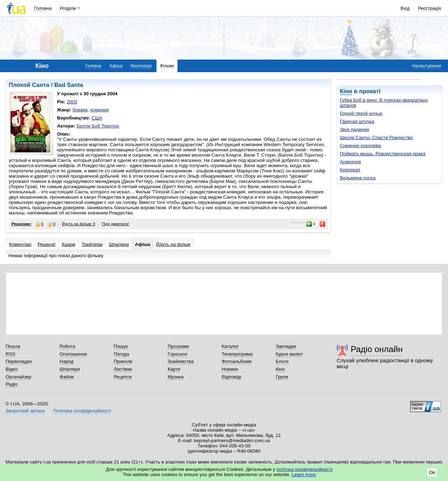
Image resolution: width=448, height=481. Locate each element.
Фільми (167, 66)
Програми (178, 346)
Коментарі (20, 244)
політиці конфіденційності (304, 469)
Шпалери (119, 244)
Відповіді (231, 377)
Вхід (405, 8)
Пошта (13, 346)
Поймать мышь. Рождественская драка (383, 154)
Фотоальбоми (236, 361)
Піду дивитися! (115, 224)
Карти (174, 369)
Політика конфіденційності (82, 411)
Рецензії (46, 244)
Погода (121, 354)
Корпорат (350, 170)
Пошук (121, 346)
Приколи (123, 361)
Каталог (230, 346)
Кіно (346, 91)
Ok (432, 472)
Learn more (304, 475)
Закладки (286, 346)
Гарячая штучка (357, 121)
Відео (12, 369)
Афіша (116, 66)
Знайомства (181, 361)
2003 (72, 102)
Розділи (68, 8)
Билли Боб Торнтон (98, 126)
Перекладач (19, 361)
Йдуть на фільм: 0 (79, 224)
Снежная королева (360, 146)
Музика (176, 377)
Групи (282, 377)
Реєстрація (429, 8)
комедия (100, 110)
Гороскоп (177, 354)
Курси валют (289, 354)
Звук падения (355, 129)
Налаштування (426, 66)
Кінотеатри (141, 66)
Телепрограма (237, 354)
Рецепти (123, 377)
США (97, 118)
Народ (66, 361)
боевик (80, 110)
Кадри (69, 244)
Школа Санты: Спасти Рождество (376, 138)
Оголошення (73, 354)
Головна (43, 8)
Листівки (123, 369)
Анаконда (350, 162)
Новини (230, 369)
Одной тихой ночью (361, 113)
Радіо (12, 384)
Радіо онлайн (377, 349)
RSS (10, 354)
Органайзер (18, 377)
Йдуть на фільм (173, 244)
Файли (67, 377)
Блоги (282, 361)
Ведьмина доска (358, 178)
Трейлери (92, 244)
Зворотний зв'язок (25, 411)
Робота (67, 346)
